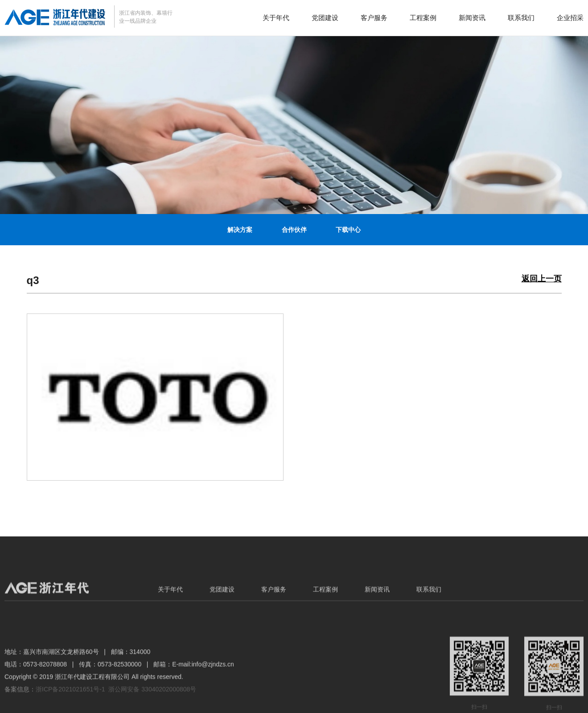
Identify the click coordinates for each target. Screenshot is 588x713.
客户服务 (374, 18)
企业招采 (570, 18)
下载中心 (348, 230)
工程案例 (423, 18)
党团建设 (325, 18)
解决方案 (240, 230)
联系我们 (521, 18)
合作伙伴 (294, 230)
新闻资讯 (472, 18)
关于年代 (276, 18)
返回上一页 (542, 279)
